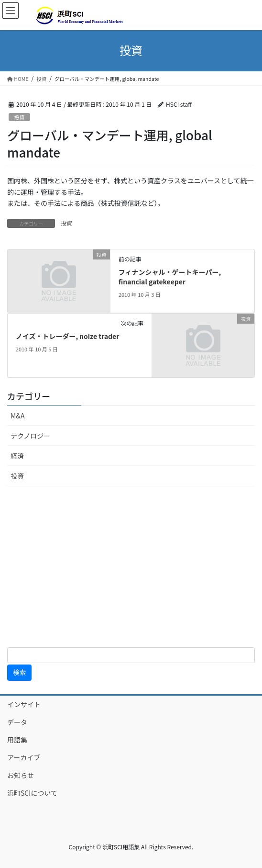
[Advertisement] (131, 567)
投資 (19, 117)
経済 (17, 456)
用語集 (17, 740)
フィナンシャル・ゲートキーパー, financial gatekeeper (170, 277)
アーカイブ (34, 757)
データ (17, 722)
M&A (17, 416)
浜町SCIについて (32, 793)
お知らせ (21, 775)
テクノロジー (30, 436)
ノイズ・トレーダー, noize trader (68, 336)
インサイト (24, 704)
